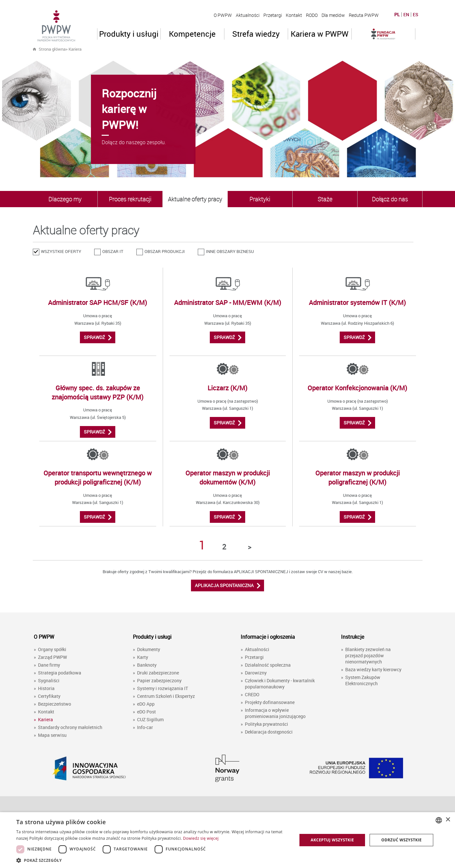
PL (397, 15)
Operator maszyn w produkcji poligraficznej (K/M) (358, 478)
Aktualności (248, 15)
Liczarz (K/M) (227, 388)
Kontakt (294, 15)
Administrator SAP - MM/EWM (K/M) (228, 302)
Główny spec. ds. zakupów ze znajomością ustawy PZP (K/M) (98, 392)
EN (406, 15)
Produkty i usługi (129, 34)
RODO (312, 15)
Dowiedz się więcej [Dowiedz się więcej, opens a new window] (201, 838)
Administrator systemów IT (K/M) (357, 302)
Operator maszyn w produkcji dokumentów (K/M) (228, 478)
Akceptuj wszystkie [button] (332, 840)
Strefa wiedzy (256, 34)
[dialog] (227, 840)
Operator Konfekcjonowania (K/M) (357, 388)
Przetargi (273, 15)
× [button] (448, 820)
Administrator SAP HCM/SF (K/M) (98, 302)
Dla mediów (333, 15)
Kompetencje (192, 34)
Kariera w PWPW (320, 34)
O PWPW (223, 15)
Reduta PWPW (364, 15)
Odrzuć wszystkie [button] (401, 840)
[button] (152, 860)
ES (416, 15)
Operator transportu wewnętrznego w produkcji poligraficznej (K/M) (98, 478)
